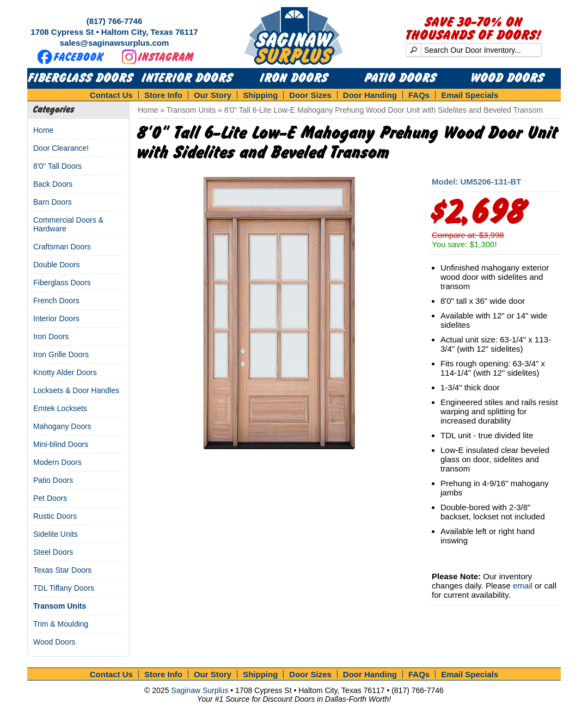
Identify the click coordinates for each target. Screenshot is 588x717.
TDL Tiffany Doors (64, 588)
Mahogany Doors (62, 426)
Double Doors (57, 265)
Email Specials (470, 95)
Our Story (213, 95)
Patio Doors (401, 78)
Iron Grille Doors (61, 354)
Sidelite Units (56, 534)
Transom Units (60, 606)
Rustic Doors (55, 516)
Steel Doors (53, 552)
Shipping (260, 95)
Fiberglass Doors (81, 78)
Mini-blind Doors (61, 444)
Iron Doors (294, 78)
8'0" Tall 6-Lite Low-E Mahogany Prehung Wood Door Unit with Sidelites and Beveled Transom (384, 110)
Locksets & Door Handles (76, 390)
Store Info (163, 95)
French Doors (56, 301)
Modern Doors (57, 462)
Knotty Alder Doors (65, 372)
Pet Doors (50, 498)
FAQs (419, 95)
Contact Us (111, 95)
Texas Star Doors (62, 570)
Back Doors (53, 184)
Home (43, 130)
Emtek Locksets (60, 408)
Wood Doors (508, 78)
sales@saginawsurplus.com (115, 43)
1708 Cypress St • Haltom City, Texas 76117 (114, 32)
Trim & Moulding (61, 624)
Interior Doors (188, 78)
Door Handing (370, 95)
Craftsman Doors (62, 247)
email (523, 586)
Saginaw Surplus (200, 690)
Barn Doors (53, 202)
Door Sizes (310, 95)
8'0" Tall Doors (57, 166)
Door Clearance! (61, 148)
